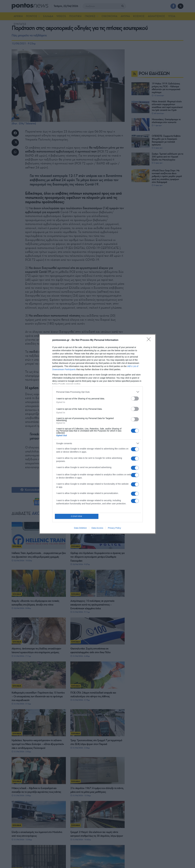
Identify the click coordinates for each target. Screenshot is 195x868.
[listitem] (97, 392)
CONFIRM (77, 516)
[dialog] (97, 434)
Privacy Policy (114, 528)
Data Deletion (80, 528)
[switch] (135, 399)
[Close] (150, 340)
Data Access (97, 528)
